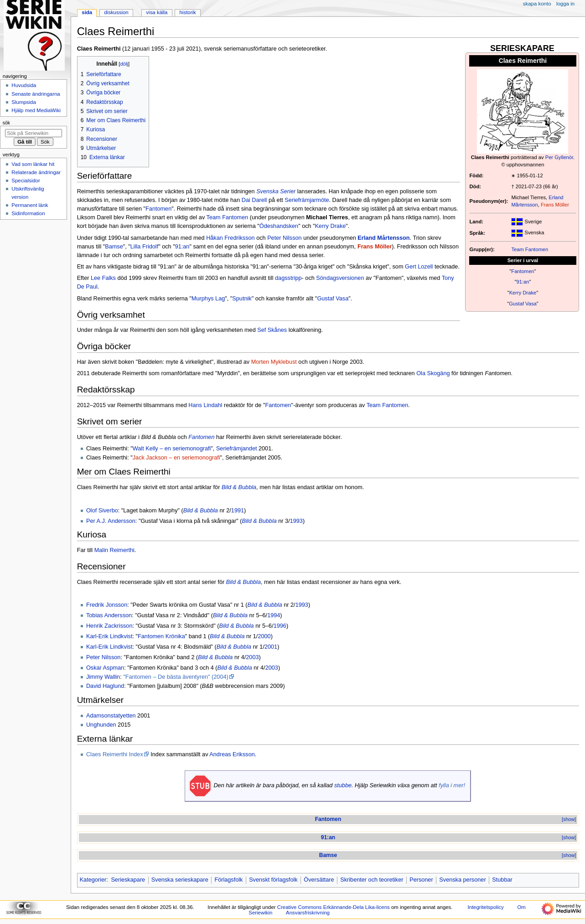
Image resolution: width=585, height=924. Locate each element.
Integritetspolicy (485, 907)
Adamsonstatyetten (111, 716)
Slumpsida (23, 102)
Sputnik (242, 299)
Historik (188, 12)
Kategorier (93, 880)
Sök (6, 123)
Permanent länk (30, 205)
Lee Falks (103, 278)
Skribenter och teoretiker (372, 880)
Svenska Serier (276, 191)
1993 (296, 521)
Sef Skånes (272, 330)
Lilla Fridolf (144, 247)
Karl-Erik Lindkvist (109, 636)
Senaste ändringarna (36, 94)
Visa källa (157, 12)
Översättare (319, 880)
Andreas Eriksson (232, 754)
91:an (523, 282)
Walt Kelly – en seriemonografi (172, 449)
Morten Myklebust (274, 362)
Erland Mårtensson (383, 238)
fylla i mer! (452, 785)
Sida (87, 12)
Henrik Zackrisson (109, 626)
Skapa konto (537, 4)
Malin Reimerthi (114, 550)
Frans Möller (555, 205)
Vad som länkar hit (33, 164)
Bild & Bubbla (239, 487)
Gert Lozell (419, 267)
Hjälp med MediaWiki (36, 110)
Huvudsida (24, 85)
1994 (274, 615)
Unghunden (101, 725)
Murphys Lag (208, 299)
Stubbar (502, 880)
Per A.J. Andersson (111, 521)
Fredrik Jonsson (107, 605)
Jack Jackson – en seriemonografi (176, 458)
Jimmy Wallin (103, 677)
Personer (421, 880)
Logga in (565, 4)
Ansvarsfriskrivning (308, 913)
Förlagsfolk (228, 880)
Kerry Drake (523, 293)
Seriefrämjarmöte (307, 200)
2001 (271, 647)
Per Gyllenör (559, 157)
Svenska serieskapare (180, 880)
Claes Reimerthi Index (115, 754)
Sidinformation (28, 213)
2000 (264, 636)
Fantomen (523, 271)
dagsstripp (288, 278)
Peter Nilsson (284, 238)
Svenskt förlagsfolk (273, 880)
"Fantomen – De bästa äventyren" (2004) (176, 677)
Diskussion (116, 12)
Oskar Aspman (105, 668)
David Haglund (105, 686)
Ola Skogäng (433, 373)
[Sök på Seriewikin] (34, 133)
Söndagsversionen (340, 278)
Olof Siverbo (102, 511)
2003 (252, 657)
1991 (238, 511)
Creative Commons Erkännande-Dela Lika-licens (334, 907)
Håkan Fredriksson (230, 238)
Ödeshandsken (279, 226)
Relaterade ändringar (36, 172)
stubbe (343, 785)
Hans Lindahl (205, 405)
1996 (280, 626)
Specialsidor (26, 181)
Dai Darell (254, 200)
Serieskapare (128, 880)
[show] (569, 819)
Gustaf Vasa (523, 304)
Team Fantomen (530, 249)
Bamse (114, 247)
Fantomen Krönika (161, 636)
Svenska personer (462, 880)
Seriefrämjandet (237, 449)
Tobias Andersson (109, 615)
